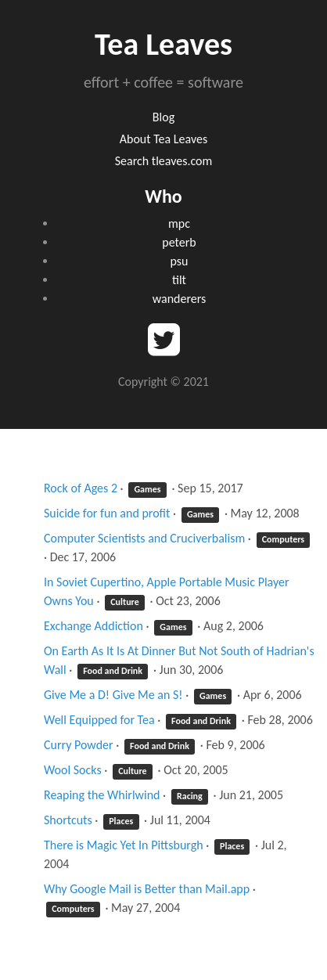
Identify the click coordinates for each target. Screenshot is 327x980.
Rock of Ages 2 (81, 488)
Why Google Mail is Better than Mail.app (147, 889)
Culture (125, 602)
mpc (179, 223)
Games (147, 489)
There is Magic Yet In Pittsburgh (124, 845)
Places (121, 821)
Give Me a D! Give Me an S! (113, 695)
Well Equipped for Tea (99, 720)
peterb (179, 242)
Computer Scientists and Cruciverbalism (144, 538)
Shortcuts (68, 820)
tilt (179, 280)
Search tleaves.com (164, 161)
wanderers (180, 299)
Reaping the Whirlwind (102, 795)
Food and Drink (113, 671)
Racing (190, 796)
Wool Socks (73, 770)
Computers (283, 539)
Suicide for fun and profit (107, 513)
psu (180, 261)
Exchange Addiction (93, 626)
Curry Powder (79, 745)
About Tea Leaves (163, 139)
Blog (163, 117)
